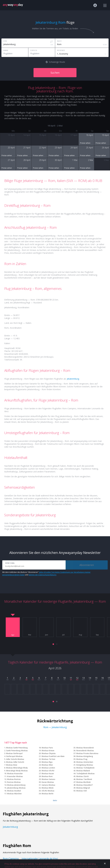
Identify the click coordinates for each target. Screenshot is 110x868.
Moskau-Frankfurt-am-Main (53, 756)
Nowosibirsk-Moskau (85, 751)
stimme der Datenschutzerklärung (42, 575)
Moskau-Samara (48, 779)
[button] (53, 644)
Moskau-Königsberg (85, 756)
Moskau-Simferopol (14, 753)
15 (96, 678)
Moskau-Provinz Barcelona (87, 753)
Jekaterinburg (73, 379)
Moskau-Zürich (82, 776)
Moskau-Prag (82, 759)
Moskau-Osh (82, 791)
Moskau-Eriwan (48, 751)
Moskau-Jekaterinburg (16, 785)
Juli (63, 635)
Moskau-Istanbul (14, 791)
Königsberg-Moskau (85, 765)
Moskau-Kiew (12, 765)
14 (90, 678)
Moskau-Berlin (48, 794)
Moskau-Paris (47, 748)
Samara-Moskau (48, 785)
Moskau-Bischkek (84, 782)
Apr (13, 635)
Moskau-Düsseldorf (84, 785)
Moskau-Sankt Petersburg (17, 748)
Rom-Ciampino (11, 859)
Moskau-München (14, 794)
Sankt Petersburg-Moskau (17, 751)
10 (64, 678)
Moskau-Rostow (14, 779)
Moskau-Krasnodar (15, 774)
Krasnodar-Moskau (15, 776)
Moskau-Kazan (48, 774)
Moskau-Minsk (48, 788)
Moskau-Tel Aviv (48, 759)
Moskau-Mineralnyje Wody (17, 768)
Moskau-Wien (47, 765)
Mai (30, 635)
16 (103, 678)
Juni (47, 635)
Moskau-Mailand (83, 771)
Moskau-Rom (47, 776)
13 (84, 678)
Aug (80, 635)
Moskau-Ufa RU (48, 771)
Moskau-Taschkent (84, 779)
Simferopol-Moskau (14, 756)
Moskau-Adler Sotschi (15, 762)
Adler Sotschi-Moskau (15, 759)
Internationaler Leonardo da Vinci (40, 859)
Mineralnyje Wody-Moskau (17, 771)
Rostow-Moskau (14, 782)
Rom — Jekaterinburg (55, 727)
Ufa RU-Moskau (48, 791)
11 (71, 678)
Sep (97, 635)
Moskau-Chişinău (49, 753)
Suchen (55, 73)
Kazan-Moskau (48, 782)
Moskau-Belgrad (83, 788)
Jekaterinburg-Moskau (16, 788)
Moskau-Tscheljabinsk (85, 768)
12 (77, 678)
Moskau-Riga (47, 762)
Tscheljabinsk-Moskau (85, 774)
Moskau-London (48, 768)
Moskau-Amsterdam (85, 762)
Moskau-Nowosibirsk (85, 748)
